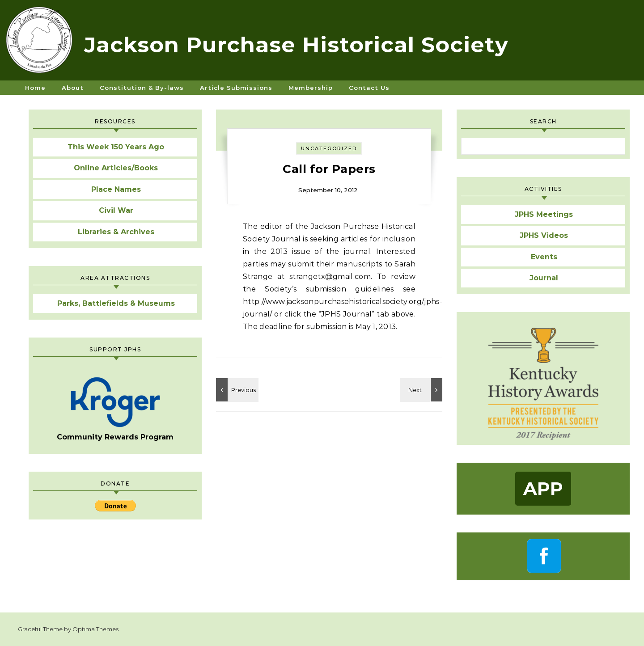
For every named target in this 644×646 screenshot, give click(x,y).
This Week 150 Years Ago (116, 147)
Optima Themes (95, 629)
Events (544, 257)
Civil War (116, 210)
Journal (544, 278)
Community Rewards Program (115, 409)
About (73, 88)
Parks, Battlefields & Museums (116, 303)
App (543, 488)
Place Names (116, 189)
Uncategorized (329, 148)
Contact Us (369, 88)
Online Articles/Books (116, 168)
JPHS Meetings (544, 214)
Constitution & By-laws (142, 88)
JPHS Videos (544, 235)
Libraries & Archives (116, 232)
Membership (311, 88)
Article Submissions (236, 88)
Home (35, 88)
